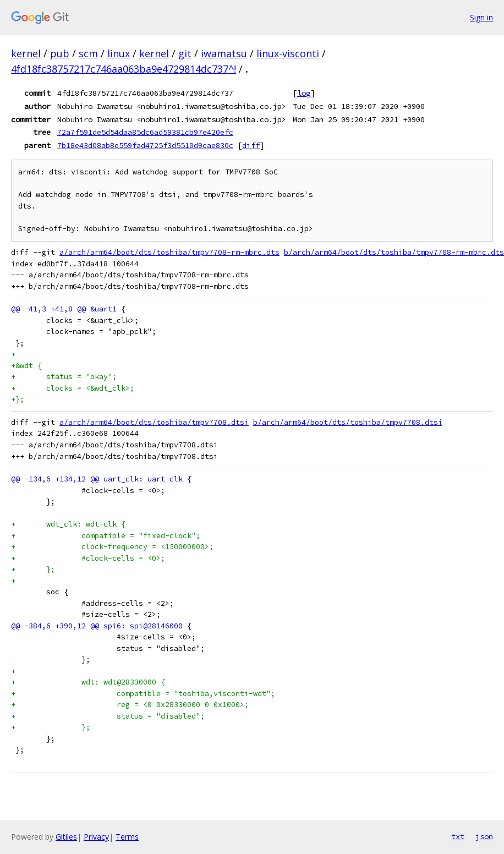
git (185, 53)
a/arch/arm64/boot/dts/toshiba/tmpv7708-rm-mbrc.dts (169, 252)
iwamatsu (224, 53)
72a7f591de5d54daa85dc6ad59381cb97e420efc (145, 132)
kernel (26, 53)
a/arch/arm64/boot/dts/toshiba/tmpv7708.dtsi (154, 422)
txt (458, 836)
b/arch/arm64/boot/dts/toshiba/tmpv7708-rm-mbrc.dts (394, 252)
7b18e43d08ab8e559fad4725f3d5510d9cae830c (145, 145)
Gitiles (66, 837)
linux (119, 53)
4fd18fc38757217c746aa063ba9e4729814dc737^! (124, 69)
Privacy (96, 837)
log (304, 93)
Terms (127, 837)
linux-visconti (288, 53)
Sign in (481, 17)
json (484, 836)
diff (251, 145)
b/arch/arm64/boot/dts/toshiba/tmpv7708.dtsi (348, 422)
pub (60, 53)
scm (88, 53)
